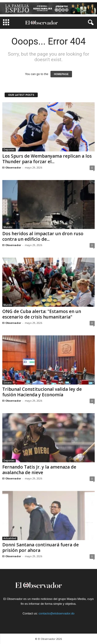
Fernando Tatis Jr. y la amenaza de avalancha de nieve (39, 470)
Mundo (8, 227)
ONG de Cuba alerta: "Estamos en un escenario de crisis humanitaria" (42, 314)
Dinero (8, 383)
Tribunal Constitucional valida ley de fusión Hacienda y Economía (42, 392)
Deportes (9, 150)
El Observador (12, 167)
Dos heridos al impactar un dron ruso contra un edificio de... (43, 236)
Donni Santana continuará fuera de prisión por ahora (41, 548)
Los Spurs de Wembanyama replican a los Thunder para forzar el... (47, 159)
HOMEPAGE (61, 74)
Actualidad (10, 538)
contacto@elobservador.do (57, 613)
